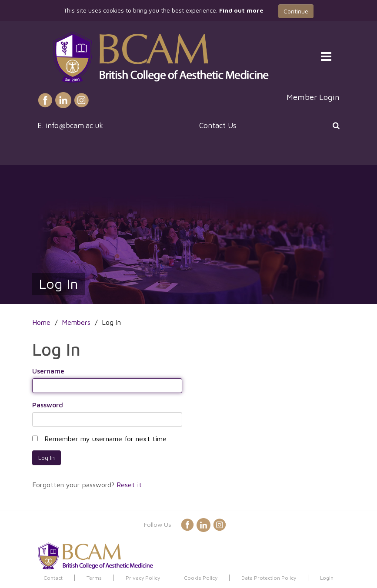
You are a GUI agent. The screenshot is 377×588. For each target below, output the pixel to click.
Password (48, 405)
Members (76, 322)
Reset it (129, 485)
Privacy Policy (143, 578)
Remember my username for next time (105, 439)
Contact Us (218, 126)
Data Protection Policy (269, 578)
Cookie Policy (201, 578)
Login (327, 578)
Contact (53, 578)
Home (41, 322)
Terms (94, 578)
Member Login (313, 97)
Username (48, 371)
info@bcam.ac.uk (74, 126)
